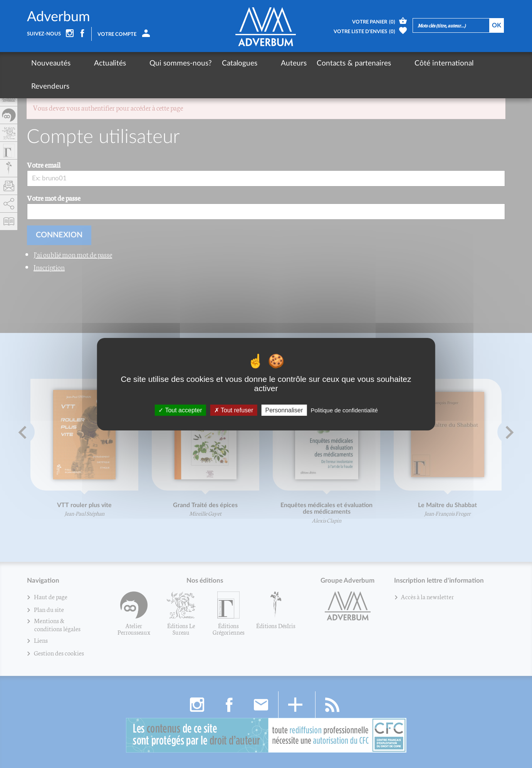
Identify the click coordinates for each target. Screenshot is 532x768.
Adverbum (59, 17)
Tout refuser (234, 410)
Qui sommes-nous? (154, 63)
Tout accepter (180, 410)
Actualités (96, 63)
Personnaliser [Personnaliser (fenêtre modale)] (284, 410)
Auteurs (253, 63)
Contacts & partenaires (313, 63)
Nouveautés (51, 63)
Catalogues (213, 63)
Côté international (390, 63)
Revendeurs (449, 63)
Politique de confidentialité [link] (344, 410)
